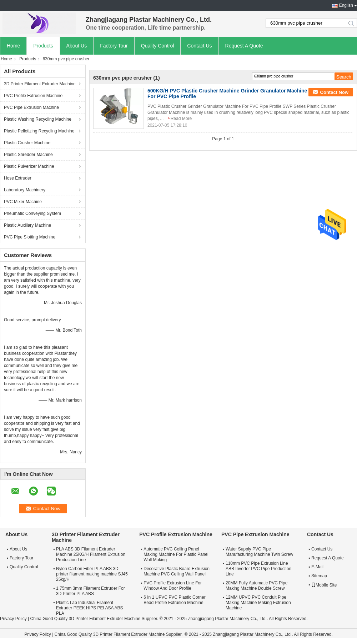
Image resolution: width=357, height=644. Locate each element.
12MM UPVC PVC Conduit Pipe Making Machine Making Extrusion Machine (258, 603)
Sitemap (319, 576)
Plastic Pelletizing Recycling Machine (39, 131)
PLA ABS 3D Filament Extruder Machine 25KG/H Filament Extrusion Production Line (91, 554)
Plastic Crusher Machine (27, 143)
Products (43, 46)
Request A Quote (244, 46)
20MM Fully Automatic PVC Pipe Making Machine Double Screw (257, 586)
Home (13, 46)
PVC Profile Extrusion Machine (33, 96)
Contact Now (334, 92)
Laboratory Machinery (25, 190)
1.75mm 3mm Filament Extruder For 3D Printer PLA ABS (90, 591)
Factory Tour (114, 46)
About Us (77, 46)
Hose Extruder (18, 178)
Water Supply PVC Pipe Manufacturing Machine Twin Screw (259, 552)
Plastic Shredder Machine (28, 155)
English (346, 5)
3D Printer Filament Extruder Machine (40, 84)
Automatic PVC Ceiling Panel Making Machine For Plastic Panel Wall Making (176, 554)
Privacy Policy (13, 619)
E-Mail (317, 567)
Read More (181, 119)
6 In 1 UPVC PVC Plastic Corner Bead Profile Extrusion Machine (174, 600)
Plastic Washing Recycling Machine (38, 119)
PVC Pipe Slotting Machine (30, 237)
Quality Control (158, 46)
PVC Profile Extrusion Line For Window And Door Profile (173, 586)
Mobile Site (324, 585)
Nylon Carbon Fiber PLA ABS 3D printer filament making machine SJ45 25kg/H (92, 574)
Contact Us (199, 46)
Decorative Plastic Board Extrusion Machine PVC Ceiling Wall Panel (177, 571)
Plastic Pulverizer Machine (29, 166)
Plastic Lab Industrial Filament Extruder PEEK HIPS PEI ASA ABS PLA (89, 608)
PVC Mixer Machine (23, 202)
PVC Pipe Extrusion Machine (31, 107)
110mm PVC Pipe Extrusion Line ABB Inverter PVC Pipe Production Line (258, 569)
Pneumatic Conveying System (32, 213)
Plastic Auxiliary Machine (27, 225)
